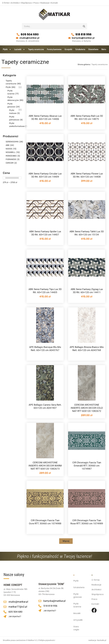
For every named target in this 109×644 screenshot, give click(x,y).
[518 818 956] (73, 34)
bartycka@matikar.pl (83, 38)
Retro (104, 49)
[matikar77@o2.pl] (5, 607)
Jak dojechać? (15, 616)
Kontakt (54, 3)
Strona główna (84, 64)
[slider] (4, 178)
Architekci (15, 3)
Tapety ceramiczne (36, 49)
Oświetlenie (93, 49)
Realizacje (45, 3)
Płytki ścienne (77, 605)
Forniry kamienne (54, 49)
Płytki (7, 49)
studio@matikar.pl (29, 38)
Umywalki (78, 620)
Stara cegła (76, 628)
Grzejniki (68, 49)
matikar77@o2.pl (18, 607)
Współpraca (26, 3)
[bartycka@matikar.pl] (69, 38)
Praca (36, 3)
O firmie (6, 3)
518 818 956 (83, 34)
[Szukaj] (84, 26)
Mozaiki (77, 613)
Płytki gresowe (78, 596)
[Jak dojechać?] (5, 617)
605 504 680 (30, 34)
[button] (66, 541)
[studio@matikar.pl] (17, 38)
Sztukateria (80, 49)
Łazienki (20, 49)
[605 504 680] (18, 34)
